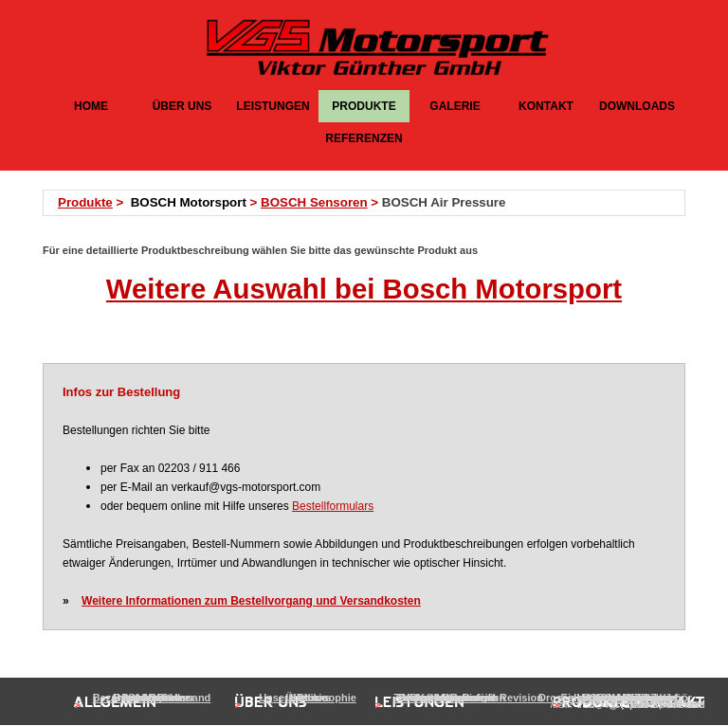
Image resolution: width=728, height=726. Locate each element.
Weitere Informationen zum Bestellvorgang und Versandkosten (251, 601)
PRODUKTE (364, 106)
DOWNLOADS (637, 106)
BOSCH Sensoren (314, 202)
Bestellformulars (333, 506)
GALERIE (455, 106)
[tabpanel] (370, 203)
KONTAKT (546, 106)
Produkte (85, 202)
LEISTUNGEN (273, 106)
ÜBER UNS (182, 106)
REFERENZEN (364, 138)
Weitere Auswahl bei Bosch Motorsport (364, 289)
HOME (91, 106)
